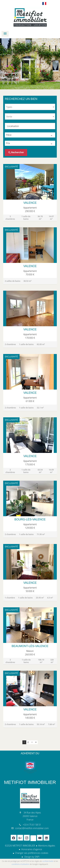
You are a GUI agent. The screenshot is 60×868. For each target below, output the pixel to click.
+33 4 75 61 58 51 (32, 825)
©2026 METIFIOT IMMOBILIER (20, 846)
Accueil (30, 17)
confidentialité (48, 861)
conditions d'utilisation (21, 864)
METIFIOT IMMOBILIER (30, 782)
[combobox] (30, 107)
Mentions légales (47, 846)
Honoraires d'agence (32, 849)
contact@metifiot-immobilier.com (32, 828)
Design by (32, 857)
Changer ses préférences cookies (32, 853)
